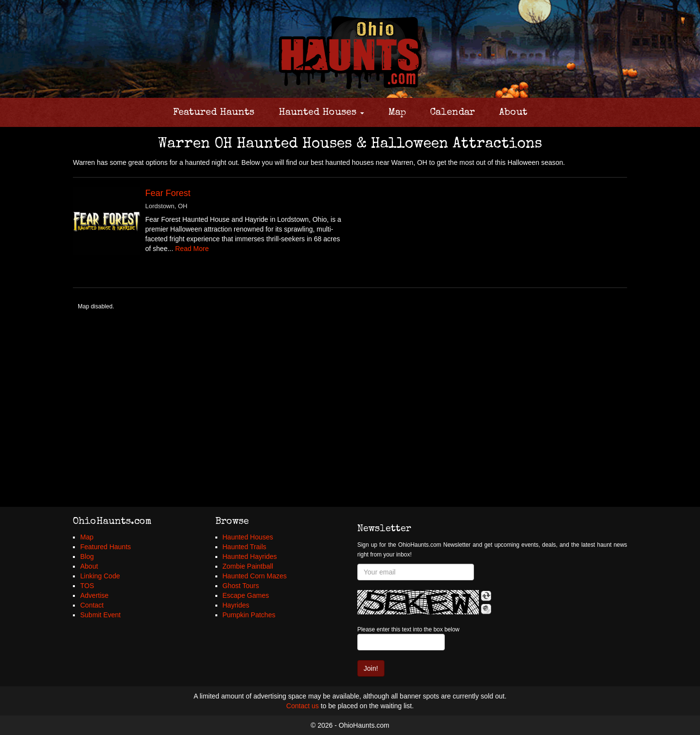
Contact (92, 605)
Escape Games (246, 595)
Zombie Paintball (248, 566)
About (513, 113)
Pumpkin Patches (249, 615)
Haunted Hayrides (250, 556)
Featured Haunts (214, 113)
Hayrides (236, 605)
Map (397, 113)
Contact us (303, 706)
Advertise (94, 595)
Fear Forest (168, 193)
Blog (87, 556)
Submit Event (100, 615)
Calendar (453, 113)
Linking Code (100, 576)
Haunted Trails (245, 547)
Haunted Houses (321, 113)
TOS (87, 586)
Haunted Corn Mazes (255, 576)
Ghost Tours (241, 586)
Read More (192, 249)
